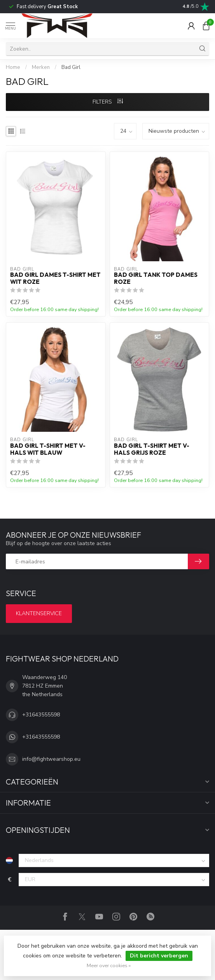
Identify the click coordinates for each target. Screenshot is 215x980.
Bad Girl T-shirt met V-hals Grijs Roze (152, 449)
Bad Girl (71, 67)
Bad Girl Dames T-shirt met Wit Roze (55, 278)
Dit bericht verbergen (159, 956)
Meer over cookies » (109, 965)
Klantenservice (39, 613)
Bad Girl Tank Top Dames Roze (156, 278)
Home (13, 67)
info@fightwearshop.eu (51, 759)
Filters (108, 102)
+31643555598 (41, 715)
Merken (41, 67)
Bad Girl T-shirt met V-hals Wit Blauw (48, 449)
